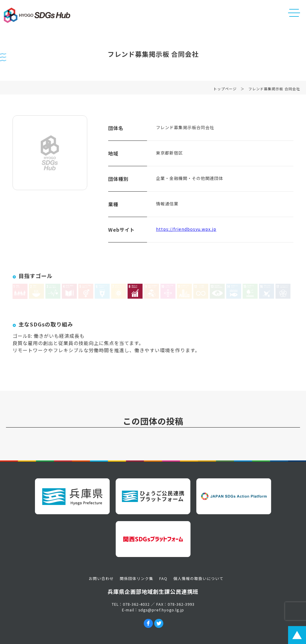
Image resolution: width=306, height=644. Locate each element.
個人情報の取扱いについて (198, 578)
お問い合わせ (101, 578)
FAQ (163, 578)
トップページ (225, 90)
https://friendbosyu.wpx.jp (186, 230)
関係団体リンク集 (137, 578)
